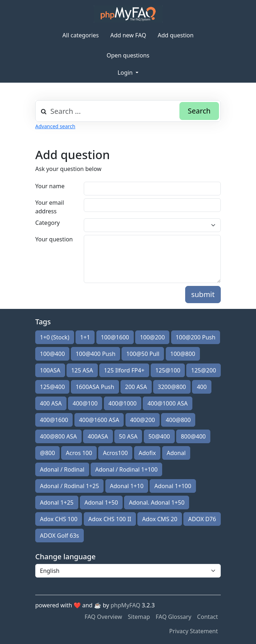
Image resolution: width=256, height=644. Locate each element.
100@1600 (115, 337)
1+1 (85, 337)
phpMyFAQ (126, 605)
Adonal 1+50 (101, 502)
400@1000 (123, 403)
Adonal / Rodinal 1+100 (127, 469)
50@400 (159, 436)
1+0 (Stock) (55, 337)
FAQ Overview (103, 617)
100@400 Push (95, 354)
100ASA (50, 370)
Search (199, 111)
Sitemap (139, 617)
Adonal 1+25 (57, 502)
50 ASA (128, 436)
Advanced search (55, 126)
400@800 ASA (58, 436)
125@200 (203, 370)
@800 (47, 453)
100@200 (152, 337)
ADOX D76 (202, 519)
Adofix (147, 453)
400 (202, 387)
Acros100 (115, 453)
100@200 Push (196, 337)
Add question (175, 35)
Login (126, 73)
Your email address (50, 207)
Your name (50, 186)
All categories (81, 35)
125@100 (168, 370)
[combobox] (128, 111)
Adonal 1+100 (173, 486)
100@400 (52, 354)
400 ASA (51, 403)
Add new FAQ (128, 35)
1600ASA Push (95, 387)
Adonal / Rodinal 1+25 (69, 486)
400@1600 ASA (99, 420)
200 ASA (136, 387)
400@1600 (54, 420)
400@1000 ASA (168, 403)
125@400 (52, 387)
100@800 (183, 354)
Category (47, 223)
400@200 (143, 420)
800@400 (193, 436)
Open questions (128, 55)
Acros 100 (79, 453)
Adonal (176, 453)
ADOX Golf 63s (60, 536)
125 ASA (82, 370)
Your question (54, 239)
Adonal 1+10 (127, 486)
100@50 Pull (143, 354)
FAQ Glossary (173, 617)
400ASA (98, 436)
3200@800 (172, 387)
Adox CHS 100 (59, 519)
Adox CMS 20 (160, 519)
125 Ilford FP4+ (124, 370)
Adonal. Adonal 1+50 (157, 502)
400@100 (85, 403)
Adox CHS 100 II (110, 519)
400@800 (178, 420)
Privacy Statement (193, 631)
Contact (207, 617)
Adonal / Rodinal (62, 469)
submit (203, 294)
